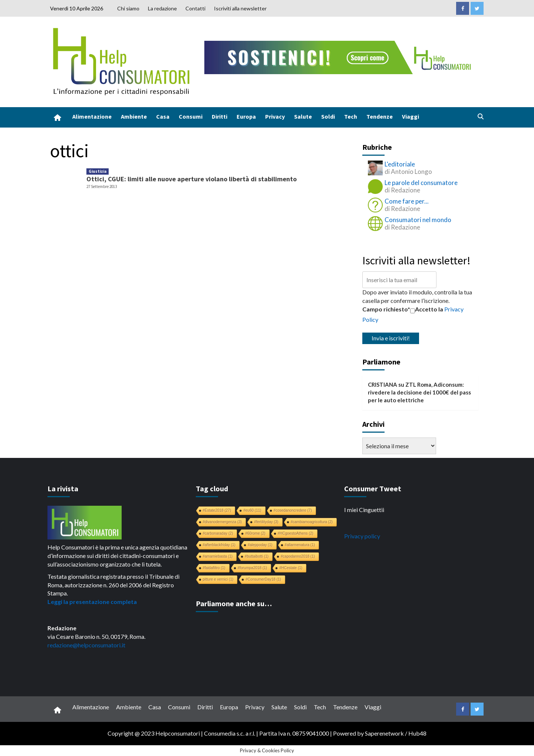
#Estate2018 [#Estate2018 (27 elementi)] (217, 510)
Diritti (220, 116)
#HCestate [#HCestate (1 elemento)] (291, 568)
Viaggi (411, 116)
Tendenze (380, 116)
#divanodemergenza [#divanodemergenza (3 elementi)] (222, 522)
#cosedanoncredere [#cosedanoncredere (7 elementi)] (293, 510)
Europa (246, 116)
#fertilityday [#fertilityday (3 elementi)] (266, 522)
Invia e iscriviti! (391, 338)
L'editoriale (400, 164)
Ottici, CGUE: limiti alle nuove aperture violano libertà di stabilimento (192, 179)
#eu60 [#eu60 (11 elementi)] (252, 510)
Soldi (328, 116)
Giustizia (98, 171)
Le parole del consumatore (421, 183)
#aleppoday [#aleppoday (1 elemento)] (260, 545)
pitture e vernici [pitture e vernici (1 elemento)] (218, 579)
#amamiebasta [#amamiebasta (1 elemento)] (218, 556)
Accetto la (427, 309)
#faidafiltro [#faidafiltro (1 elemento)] (214, 568)
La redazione (162, 8)
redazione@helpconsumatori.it (86, 645)
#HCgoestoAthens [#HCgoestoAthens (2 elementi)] (296, 533)
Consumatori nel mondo (418, 220)
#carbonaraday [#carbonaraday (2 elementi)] (218, 533)
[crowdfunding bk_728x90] (339, 57)
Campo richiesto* (386, 309)
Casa (163, 116)
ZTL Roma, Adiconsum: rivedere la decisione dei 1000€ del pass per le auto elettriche (419, 392)
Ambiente (134, 116)
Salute (303, 116)
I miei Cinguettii (364, 510)
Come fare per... (407, 201)
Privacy (275, 116)
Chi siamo (128, 8)
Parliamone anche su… (234, 603)
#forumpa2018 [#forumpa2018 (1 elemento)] (253, 568)
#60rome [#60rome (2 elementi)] (255, 533)
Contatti (195, 8)
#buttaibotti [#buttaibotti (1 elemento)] (257, 556)
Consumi (191, 116)
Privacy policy (362, 536)
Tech (351, 116)
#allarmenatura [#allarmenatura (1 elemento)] (300, 545)
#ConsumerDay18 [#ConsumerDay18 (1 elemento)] (263, 579)
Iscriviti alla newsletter (240, 8)
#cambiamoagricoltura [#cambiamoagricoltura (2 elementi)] (312, 522)
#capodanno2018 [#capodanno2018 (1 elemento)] (298, 556)
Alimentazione (92, 116)
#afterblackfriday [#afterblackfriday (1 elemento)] (219, 545)
